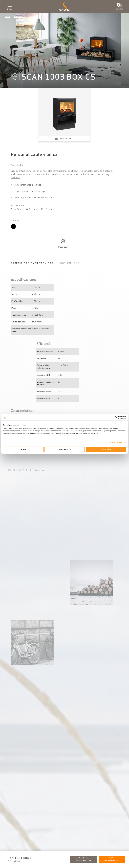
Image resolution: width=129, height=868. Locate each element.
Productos (18, 17)
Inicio (8, 17)
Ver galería (67, 139)
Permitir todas (106, 449)
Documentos (70, 263)
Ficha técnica (16, 861)
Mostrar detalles (116, 442)
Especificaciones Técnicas (32, 263)
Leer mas (15, 177)
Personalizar (65, 449)
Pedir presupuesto (112, 859)
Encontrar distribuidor (83, 859)
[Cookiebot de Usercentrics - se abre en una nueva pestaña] (111, 417)
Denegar (23, 449)
